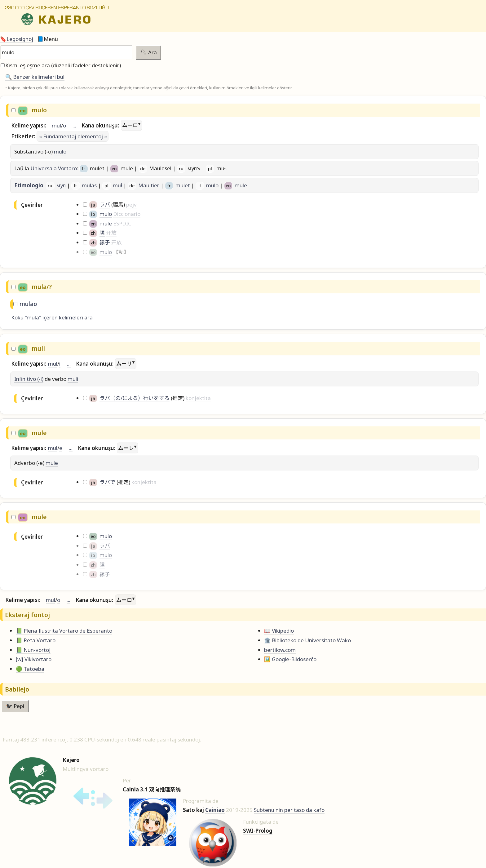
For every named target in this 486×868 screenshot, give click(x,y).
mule (241, 185)
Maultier (149, 185)
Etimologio (29, 185)
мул (61, 185)
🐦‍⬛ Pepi (15, 706)
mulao (28, 304)
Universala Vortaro (54, 168)
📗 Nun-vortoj (33, 650)
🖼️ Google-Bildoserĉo (290, 659)
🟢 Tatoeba (30, 669)
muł (117, 185)
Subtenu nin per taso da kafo (289, 810)
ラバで (107, 482)
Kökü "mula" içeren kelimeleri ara (52, 317)
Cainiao (215, 810)
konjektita (198, 398)
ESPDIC (122, 223)
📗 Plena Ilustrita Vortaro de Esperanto (64, 631)
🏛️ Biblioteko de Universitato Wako (307, 640)
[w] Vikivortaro (34, 659)
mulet (183, 185)
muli (73, 379)
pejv (131, 205)
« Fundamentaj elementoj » (73, 136)
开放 (111, 233)
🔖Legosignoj (17, 39)
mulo (60, 151)
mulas (89, 185)
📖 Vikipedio (279, 631)
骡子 (105, 242)
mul (56, 125)
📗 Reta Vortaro (36, 640)
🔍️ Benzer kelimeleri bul (35, 77)
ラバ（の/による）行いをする (135, 398)
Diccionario (127, 214)
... (74, 125)
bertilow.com (280, 650)
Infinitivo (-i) (29, 379)
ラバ (105, 205)
